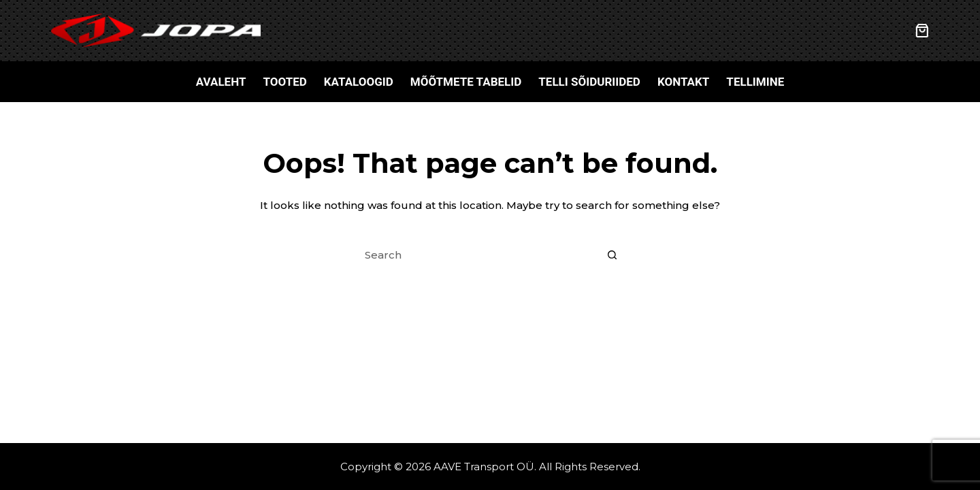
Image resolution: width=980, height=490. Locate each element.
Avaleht (221, 82)
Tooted (284, 82)
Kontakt (683, 82)
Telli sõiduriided (589, 82)
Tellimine (755, 82)
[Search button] (612, 255)
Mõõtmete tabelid (466, 82)
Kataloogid (359, 82)
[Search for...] (476, 255)
